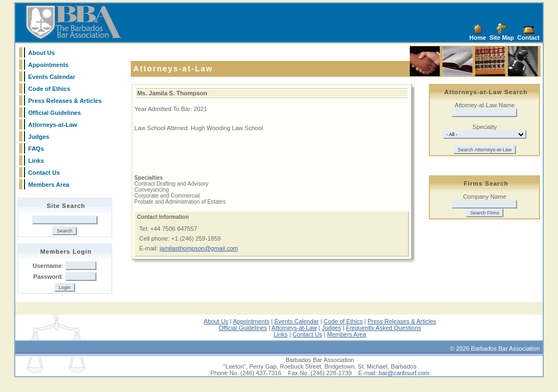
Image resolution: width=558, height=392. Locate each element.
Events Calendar (52, 77)
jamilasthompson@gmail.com (199, 248)
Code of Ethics (49, 89)
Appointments (48, 65)
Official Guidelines (55, 113)
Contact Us (44, 173)
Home (478, 38)
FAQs (36, 149)
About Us (42, 53)
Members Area (49, 185)
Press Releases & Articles (65, 101)
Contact (528, 38)
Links (36, 161)
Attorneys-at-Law (53, 125)
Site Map (502, 38)
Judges (39, 137)
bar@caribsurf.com (404, 373)
